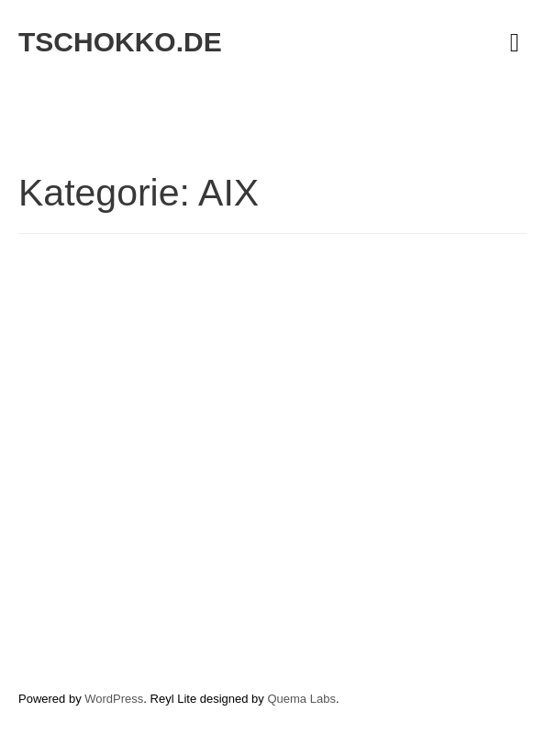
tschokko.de (120, 42)
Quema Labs (301, 699)
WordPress (114, 699)
